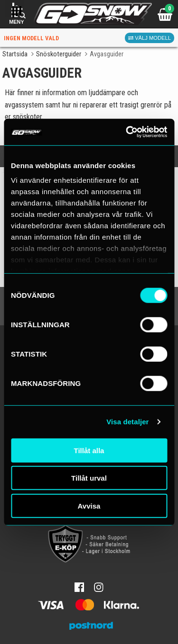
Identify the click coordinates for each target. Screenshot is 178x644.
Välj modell (150, 38)
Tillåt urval (89, 478)
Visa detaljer (127, 422)
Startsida (15, 54)
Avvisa (89, 505)
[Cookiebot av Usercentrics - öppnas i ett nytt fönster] (127, 132)
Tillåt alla (89, 450)
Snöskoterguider (59, 54)
